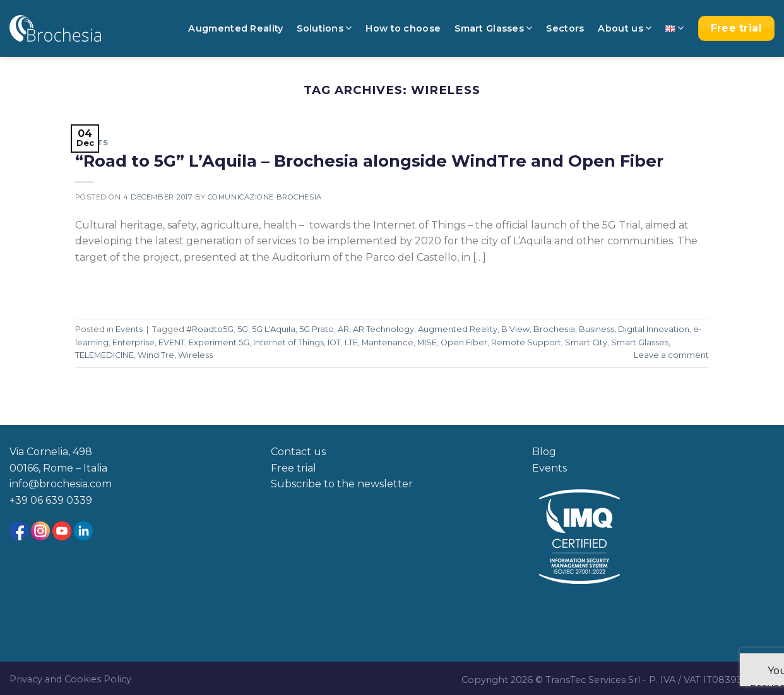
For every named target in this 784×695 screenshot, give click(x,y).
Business (597, 329)
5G (243, 329)
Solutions (324, 28)
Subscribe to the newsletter (342, 484)
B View (515, 329)
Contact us (298, 452)
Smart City (586, 342)
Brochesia (554, 329)
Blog (544, 452)
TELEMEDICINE (104, 355)
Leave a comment (671, 355)
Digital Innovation (654, 329)
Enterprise (134, 342)
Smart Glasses (493, 28)
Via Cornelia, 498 (51, 452)
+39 (20, 500)
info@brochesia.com (61, 484)
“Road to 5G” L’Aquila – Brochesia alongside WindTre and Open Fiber (369, 161)
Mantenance (388, 342)
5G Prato (317, 329)
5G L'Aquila (274, 329)
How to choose (403, 28)
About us (625, 28)
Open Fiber (464, 342)
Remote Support (526, 342)
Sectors (565, 28)
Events (92, 143)
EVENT (172, 342)
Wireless (195, 355)
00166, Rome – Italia (58, 468)
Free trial (294, 468)
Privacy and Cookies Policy (70, 679)
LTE (351, 342)
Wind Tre (156, 355)
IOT (334, 342)
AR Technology (383, 329)
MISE (427, 342)
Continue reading (130, 286)
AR (343, 329)
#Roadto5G (210, 329)
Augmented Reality (235, 28)
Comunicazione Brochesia (265, 197)
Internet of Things (288, 342)
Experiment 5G (219, 342)
